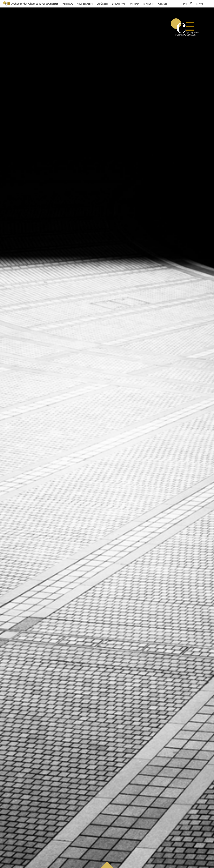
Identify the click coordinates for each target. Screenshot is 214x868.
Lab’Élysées (102, 4)
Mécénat (135, 4)
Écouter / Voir (119, 4)
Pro (185, 4)
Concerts (53, 4)
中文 (201, 4)
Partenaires (149, 4)
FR (196, 4)
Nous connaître (85, 4)
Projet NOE (67, 4)
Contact (162, 4)
